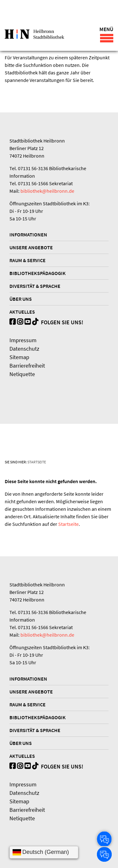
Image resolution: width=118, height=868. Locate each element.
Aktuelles (22, 312)
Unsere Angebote (31, 247)
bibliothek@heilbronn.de (47, 191)
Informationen (28, 235)
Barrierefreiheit (27, 366)
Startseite (37, 462)
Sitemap (19, 357)
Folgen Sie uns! (58, 322)
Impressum (23, 340)
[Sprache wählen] (44, 852)
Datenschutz (24, 349)
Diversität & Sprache (35, 286)
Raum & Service (28, 260)
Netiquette (22, 374)
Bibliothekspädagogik (38, 273)
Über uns (21, 299)
